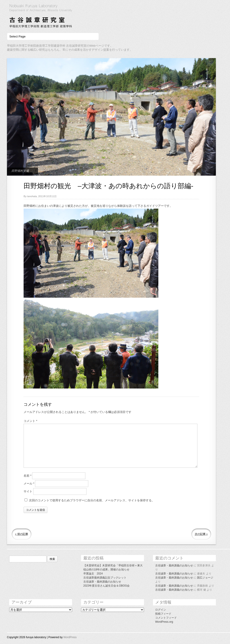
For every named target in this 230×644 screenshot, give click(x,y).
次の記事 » (201, 534)
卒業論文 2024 (93, 574)
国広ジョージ (205, 578)
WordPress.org (164, 622)
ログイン (161, 610)
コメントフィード (166, 618)
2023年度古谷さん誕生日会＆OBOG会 (107, 586)
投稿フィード (163, 614)
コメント (30, 421)
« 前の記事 (22, 534)
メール (29, 484)
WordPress (70, 637)
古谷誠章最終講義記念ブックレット (105, 578)
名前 (28, 476)
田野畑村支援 (20, 171)
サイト (28, 491)
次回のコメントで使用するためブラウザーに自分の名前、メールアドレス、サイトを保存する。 (92, 500)
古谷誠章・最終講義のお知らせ (102, 582)
